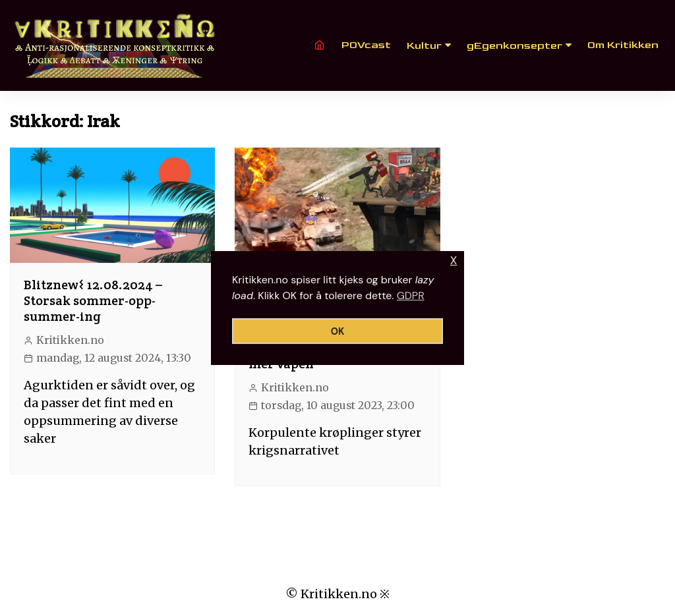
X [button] (454, 261)
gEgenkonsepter (514, 46)
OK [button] (338, 331)
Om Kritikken (623, 45)
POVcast (366, 45)
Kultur (424, 46)
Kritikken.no (70, 340)
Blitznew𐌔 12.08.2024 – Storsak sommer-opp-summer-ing (93, 300)
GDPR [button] (411, 295)
